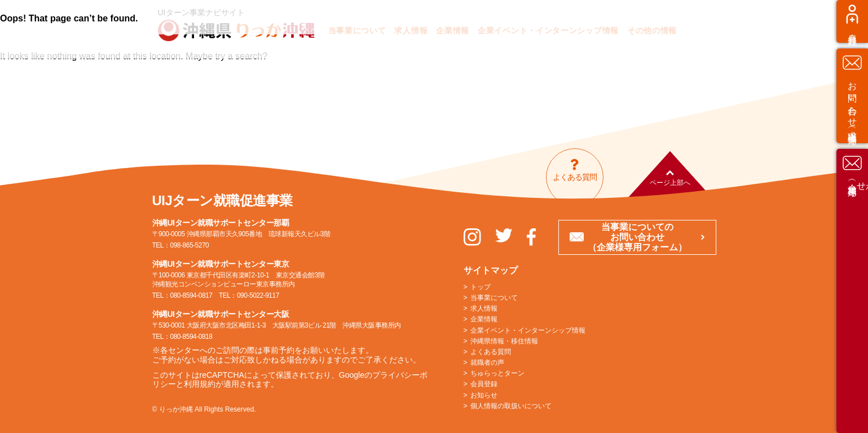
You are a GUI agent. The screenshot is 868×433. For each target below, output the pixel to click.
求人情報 (484, 308)
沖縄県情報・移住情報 (504, 341)
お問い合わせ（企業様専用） (852, 299)
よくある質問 (491, 352)
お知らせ (484, 395)
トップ (481, 287)
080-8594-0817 (191, 295)
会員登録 (852, 125)
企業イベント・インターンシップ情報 (528, 330)
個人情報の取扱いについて (511, 406)
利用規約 (200, 384)
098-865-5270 (190, 245)
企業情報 (484, 319)
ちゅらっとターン (497, 373)
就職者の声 (487, 363)
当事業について (494, 298)
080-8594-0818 (191, 337)
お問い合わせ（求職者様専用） (852, 199)
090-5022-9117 (258, 295)
